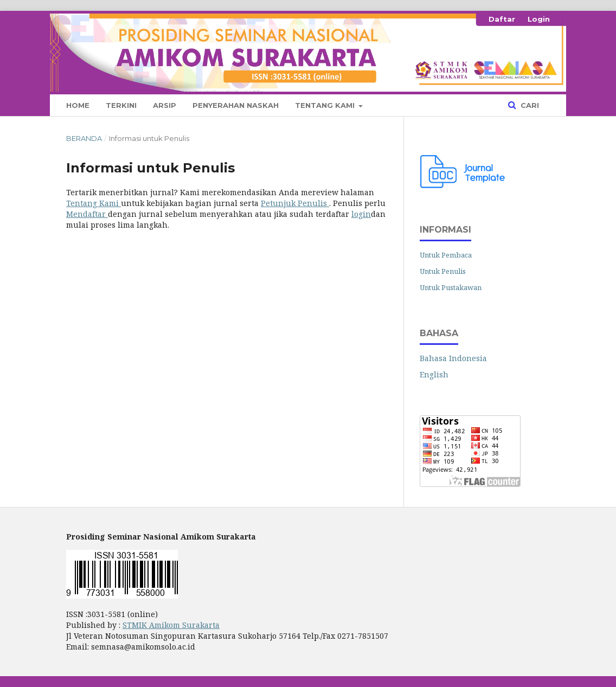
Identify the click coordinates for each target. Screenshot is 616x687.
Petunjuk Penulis (295, 203)
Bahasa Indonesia (453, 358)
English (434, 374)
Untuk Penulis (443, 271)
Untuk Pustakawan (451, 287)
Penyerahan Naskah (236, 105)
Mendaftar (87, 214)
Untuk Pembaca (446, 255)
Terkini (121, 105)
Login (539, 19)
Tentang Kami (326, 105)
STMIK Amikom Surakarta (171, 625)
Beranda (84, 138)
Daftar (502, 19)
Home (78, 105)
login (361, 214)
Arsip (165, 105)
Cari (529, 105)
